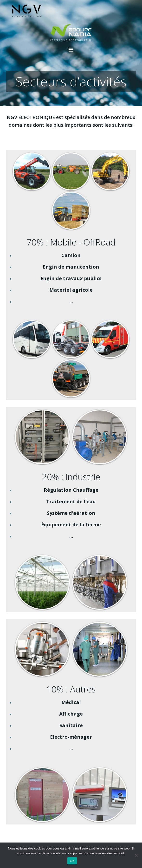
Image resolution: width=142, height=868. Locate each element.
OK (72, 861)
